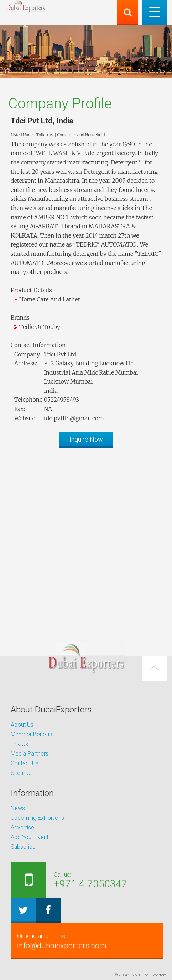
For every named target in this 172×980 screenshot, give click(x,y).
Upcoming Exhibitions (37, 818)
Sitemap (21, 773)
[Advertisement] (86, 539)
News (18, 808)
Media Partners (30, 754)
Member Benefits (32, 734)
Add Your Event (30, 837)
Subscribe (23, 847)
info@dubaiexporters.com (87, 941)
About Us (22, 725)
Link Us (19, 744)
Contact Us (25, 763)
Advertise (22, 827)
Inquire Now (86, 439)
